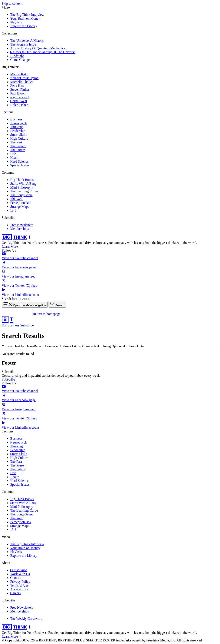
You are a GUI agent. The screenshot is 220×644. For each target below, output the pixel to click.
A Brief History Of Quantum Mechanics (38, 48)
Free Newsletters (22, 225)
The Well (16, 199)
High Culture (19, 138)
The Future (18, 150)
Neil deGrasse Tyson (24, 78)
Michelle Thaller (22, 82)
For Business (11, 325)
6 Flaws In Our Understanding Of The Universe (43, 52)
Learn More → (12, 247)
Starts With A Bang (23, 184)
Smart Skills (19, 135)
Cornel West (19, 101)
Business (16, 119)
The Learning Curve (24, 191)
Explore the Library (24, 26)
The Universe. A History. (27, 41)
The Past (16, 142)
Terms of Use (19, 585)
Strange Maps (20, 207)
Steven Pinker (20, 89)
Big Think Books (22, 180)
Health (15, 158)
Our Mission (19, 570)
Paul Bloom (18, 93)
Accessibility (19, 589)
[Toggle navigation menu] (25, 305)
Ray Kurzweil (20, 97)
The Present (18, 146)
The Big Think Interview (27, 15)
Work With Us (20, 574)
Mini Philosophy (22, 187)
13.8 (13, 210)
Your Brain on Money (25, 18)
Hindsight (17, 56)
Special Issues (20, 165)
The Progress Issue (23, 44)
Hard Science (19, 161)
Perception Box (21, 203)
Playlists (16, 22)
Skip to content (12, 4)
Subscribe (27, 325)
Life (13, 154)
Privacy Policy (20, 582)
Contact (16, 578)
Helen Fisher (19, 105)
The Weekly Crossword (26, 619)
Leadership (18, 131)
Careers (15, 593)
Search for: (9, 299)
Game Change (20, 60)
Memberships (19, 229)
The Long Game (21, 195)
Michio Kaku (19, 74)
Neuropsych (18, 123)
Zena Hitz (17, 86)
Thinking (17, 127)
